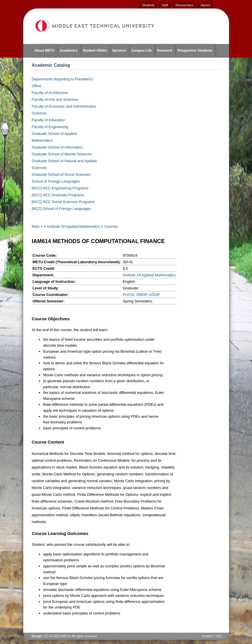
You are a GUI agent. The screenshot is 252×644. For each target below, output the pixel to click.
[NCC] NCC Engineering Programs (60, 188)
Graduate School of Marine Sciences (62, 154)
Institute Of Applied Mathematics (73, 226)
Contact (207, 636)
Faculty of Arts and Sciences (55, 100)
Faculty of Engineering (50, 127)
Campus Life (142, 51)
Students (148, 5)
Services (119, 51)
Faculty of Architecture (50, 93)
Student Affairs (95, 51)
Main (36, 226)
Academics (69, 51)
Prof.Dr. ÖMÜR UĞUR (141, 295)
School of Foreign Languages (56, 181)
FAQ (219, 636)
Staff (165, 5)
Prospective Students (195, 51)
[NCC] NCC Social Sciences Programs (63, 202)
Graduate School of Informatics (57, 147)
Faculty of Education (49, 120)
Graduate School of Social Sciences (61, 174)
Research (165, 51)
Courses (111, 226)
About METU (45, 51)
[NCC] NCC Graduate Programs (58, 195)
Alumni (205, 5)
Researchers (184, 5)
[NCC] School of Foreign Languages (61, 209)
